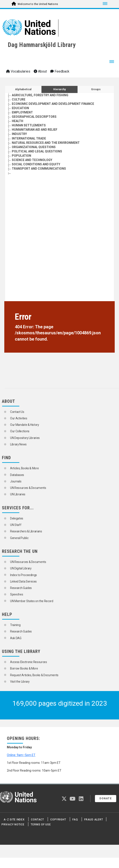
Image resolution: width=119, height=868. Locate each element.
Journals (16, 481)
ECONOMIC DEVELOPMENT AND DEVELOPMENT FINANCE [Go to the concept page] (53, 104)
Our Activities (19, 418)
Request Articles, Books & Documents (34, 675)
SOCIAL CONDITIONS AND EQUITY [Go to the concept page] (36, 164)
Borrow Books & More (24, 668)
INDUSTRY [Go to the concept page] (19, 134)
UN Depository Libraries (25, 438)
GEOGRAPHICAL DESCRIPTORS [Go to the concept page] (34, 117)
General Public (19, 538)
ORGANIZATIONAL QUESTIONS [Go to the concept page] (34, 147)
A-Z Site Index (14, 820)
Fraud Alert (94, 820)
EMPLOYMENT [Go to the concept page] (22, 112)
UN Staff (16, 525)
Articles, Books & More (24, 468)
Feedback (60, 71)
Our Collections (20, 431)
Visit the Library (20, 682)
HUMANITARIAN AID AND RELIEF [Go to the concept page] (35, 130)
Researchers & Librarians (26, 531)
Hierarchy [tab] (59, 89)
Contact (37, 820)
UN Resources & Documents (28, 488)
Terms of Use (41, 825)
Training (15, 625)
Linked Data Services (23, 581)
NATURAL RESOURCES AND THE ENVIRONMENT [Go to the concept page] (46, 143)
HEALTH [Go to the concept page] (18, 121)
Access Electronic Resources (29, 662)
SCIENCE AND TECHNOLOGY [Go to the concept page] (32, 160)
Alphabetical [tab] (23, 89)
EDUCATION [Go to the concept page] (20, 108)
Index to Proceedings (24, 575)
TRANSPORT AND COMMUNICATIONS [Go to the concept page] (39, 169)
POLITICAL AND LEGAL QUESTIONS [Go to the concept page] (37, 151)
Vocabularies (18, 71)
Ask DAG (16, 638)
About (40, 71)
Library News (18, 444)
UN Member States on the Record (32, 601)
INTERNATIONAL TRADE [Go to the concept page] (29, 138)
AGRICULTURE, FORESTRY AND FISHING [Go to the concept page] (40, 95)
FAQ (75, 820)
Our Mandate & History (25, 425)
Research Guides (21, 588)
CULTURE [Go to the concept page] (19, 99)
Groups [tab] (96, 89)
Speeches (17, 594)
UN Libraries (18, 494)
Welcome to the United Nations (38, 4)
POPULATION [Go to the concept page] (21, 156)
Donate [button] (106, 798)
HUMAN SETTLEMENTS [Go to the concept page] (29, 125)
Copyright (58, 820)
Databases (17, 475)
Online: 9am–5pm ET (21, 755)
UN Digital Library (21, 568)
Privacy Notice (13, 825)
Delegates (17, 518)
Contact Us (17, 412)
